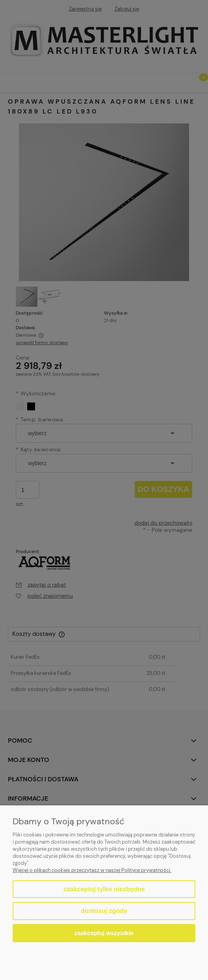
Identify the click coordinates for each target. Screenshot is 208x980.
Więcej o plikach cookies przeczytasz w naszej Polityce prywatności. (92, 870)
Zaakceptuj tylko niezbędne (104, 889)
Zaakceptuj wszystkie (104, 933)
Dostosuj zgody (104, 911)
